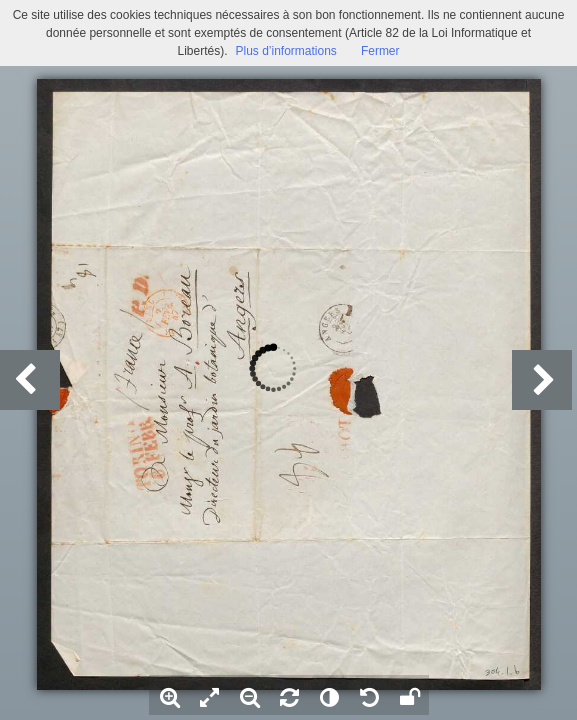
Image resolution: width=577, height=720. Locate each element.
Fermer (380, 51)
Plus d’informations (285, 51)
